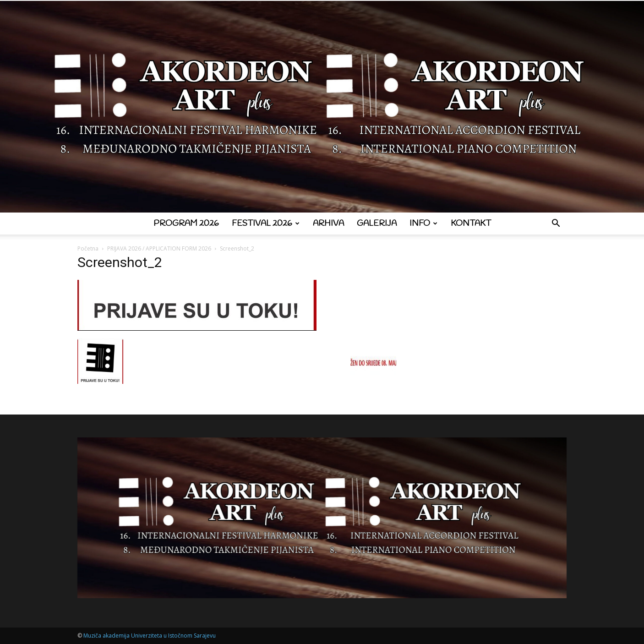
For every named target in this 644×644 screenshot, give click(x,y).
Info (423, 224)
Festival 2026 (266, 224)
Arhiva (328, 224)
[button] (556, 224)
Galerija (377, 224)
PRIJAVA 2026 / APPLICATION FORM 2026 (159, 248)
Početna (88, 248)
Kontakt (471, 224)
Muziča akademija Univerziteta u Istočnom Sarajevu (150, 636)
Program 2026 (186, 224)
